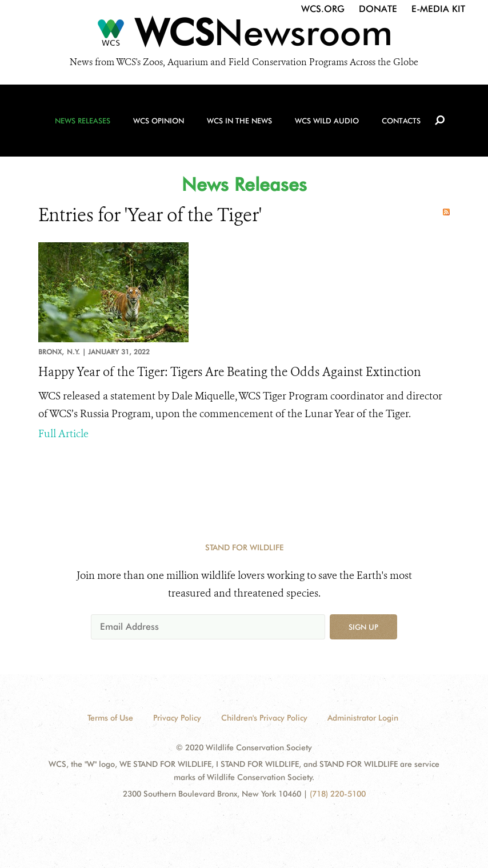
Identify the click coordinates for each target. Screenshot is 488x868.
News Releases (83, 121)
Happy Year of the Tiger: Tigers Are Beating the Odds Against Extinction (230, 372)
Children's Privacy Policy (264, 718)
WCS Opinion (159, 121)
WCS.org (323, 9)
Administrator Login (363, 718)
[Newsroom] (244, 35)
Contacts (401, 121)
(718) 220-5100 (338, 794)
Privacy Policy (177, 718)
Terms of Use (110, 718)
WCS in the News (239, 121)
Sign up (363, 627)
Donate (378, 9)
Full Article (63, 434)
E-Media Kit (438, 9)
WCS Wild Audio (327, 121)
